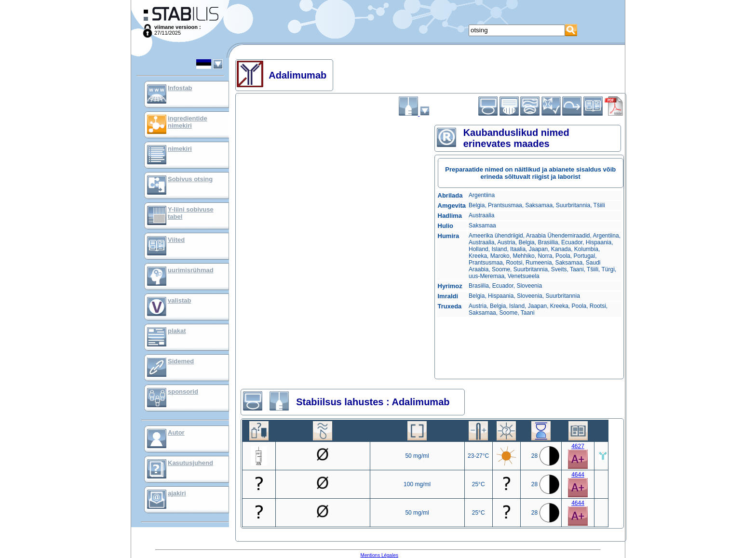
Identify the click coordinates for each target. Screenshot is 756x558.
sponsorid (183, 392)
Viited (176, 240)
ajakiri (177, 493)
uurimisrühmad (191, 270)
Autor (176, 432)
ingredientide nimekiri (188, 122)
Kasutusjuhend (190, 463)
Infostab (180, 88)
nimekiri (180, 149)
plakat (177, 331)
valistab (179, 300)
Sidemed (181, 361)
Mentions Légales (379, 555)
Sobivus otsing (190, 179)
